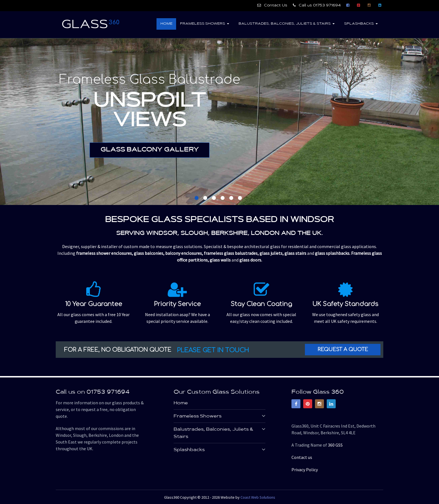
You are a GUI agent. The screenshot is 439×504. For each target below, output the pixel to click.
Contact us (302, 458)
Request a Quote (343, 350)
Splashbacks (359, 24)
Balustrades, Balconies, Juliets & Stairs (284, 24)
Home (165, 24)
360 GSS (335, 445)
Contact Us (272, 5)
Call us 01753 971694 (317, 5)
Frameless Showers (202, 24)
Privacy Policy (305, 470)
